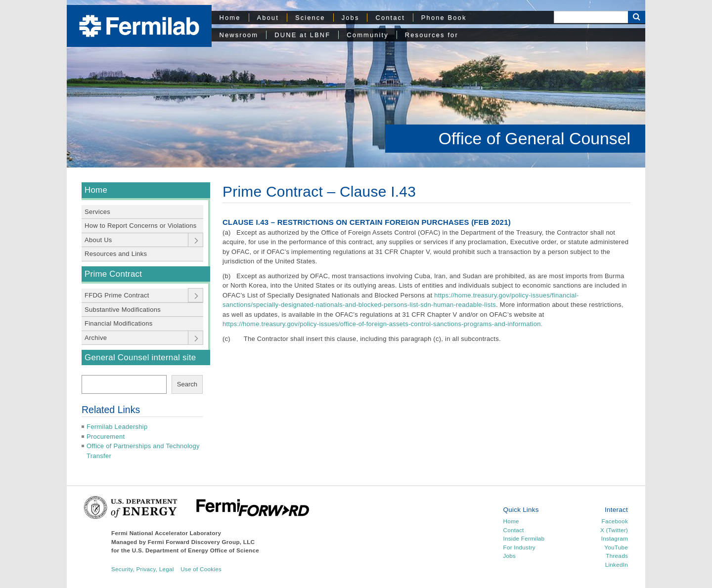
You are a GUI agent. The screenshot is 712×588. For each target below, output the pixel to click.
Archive (96, 338)
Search (187, 384)
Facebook (615, 521)
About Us (98, 240)
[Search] (591, 17)
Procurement (106, 437)
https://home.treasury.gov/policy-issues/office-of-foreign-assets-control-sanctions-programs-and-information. (383, 324)
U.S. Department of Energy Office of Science (196, 550)
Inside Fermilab (524, 538)
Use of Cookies (201, 569)
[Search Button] (637, 17)
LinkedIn (617, 565)
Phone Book (444, 18)
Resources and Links (116, 254)
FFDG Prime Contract (117, 295)
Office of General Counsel (534, 138)
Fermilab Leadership (117, 427)
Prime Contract (113, 274)
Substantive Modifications (123, 310)
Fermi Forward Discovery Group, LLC (201, 542)
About (268, 18)
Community (367, 35)
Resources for (432, 35)
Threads (617, 556)
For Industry (519, 547)
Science (310, 18)
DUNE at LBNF (302, 35)
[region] (356, 84)
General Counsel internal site (140, 357)
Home (230, 18)
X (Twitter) (614, 530)
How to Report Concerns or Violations (141, 226)
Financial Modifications (119, 323)
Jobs (351, 18)
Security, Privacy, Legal (143, 569)
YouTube (616, 547)
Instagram (615, 538)
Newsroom (239, 35)
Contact (390, 18)
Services (97, 212)
